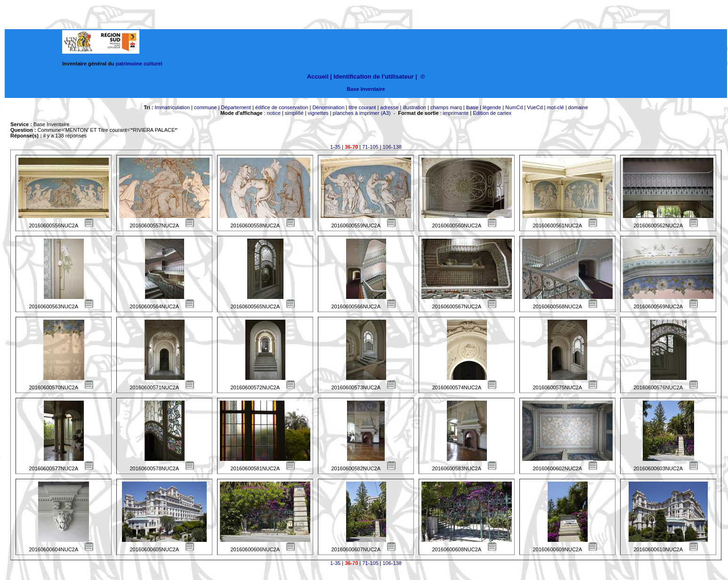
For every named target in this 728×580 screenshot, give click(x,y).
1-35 (335, 147)
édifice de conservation (282, 107)
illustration (414, 107)
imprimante (456, 113)
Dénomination (328, 107)
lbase (472, 107)
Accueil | (320, 77)
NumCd (514, 107)
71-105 (370, 147)
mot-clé (556, 107)
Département (236, 107)
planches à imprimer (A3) (362, 113)
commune (205, 107)
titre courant (362, 107)
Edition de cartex (492, 113)
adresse (389, 107)
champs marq (446, 107)
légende (492, 107)
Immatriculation (172, 107)
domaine (578, 107)
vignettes (318, 113)
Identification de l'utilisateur (373, 77)
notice (274, 113)
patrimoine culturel (139, 64)
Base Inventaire (366, 89)
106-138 (392, 147)
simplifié (294, 113)
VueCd (535, 107)
